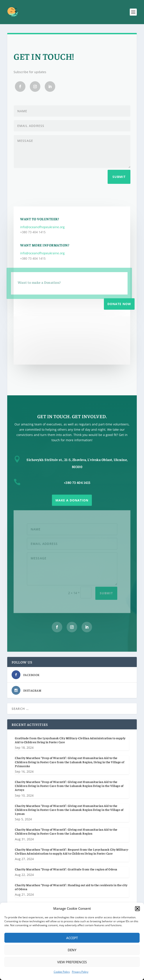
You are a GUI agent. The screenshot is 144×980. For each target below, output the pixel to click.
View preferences (72, 962)
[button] (137, 909)
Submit (119, 177)
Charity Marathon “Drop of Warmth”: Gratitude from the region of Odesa (66, 869)
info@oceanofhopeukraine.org (42, 227)
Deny (72, 950)
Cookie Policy (62, 972)
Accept (72, 938)
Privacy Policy (80, 972)
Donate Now (119, 304)
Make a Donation (72, 500)
